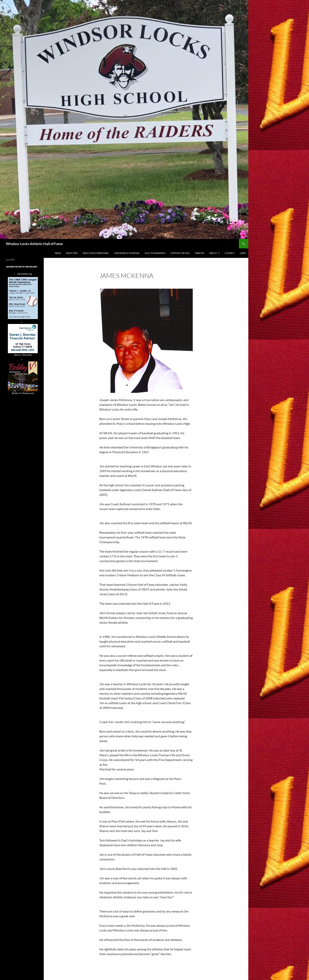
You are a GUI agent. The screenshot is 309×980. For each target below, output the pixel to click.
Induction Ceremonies (96, 253)
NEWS (58, 253)
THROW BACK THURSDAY (127, 253)
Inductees (72, 253)
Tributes (200, 253)
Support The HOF (180, 253)
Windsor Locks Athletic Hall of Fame (34, 244)
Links (243, 253)
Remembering (25, 274)
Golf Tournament (155, 253)
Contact (230, 253)
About (213, 253)
